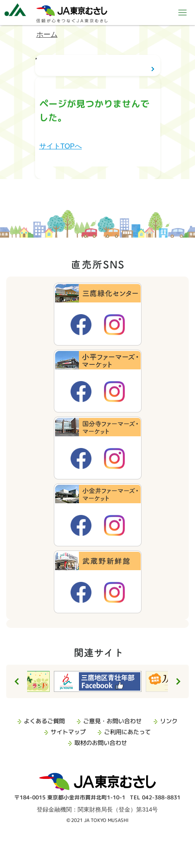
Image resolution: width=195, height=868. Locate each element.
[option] (98, 681)
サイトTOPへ (61, 146)
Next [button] (178, 681)
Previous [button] (17, 681)
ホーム (47, 35)
